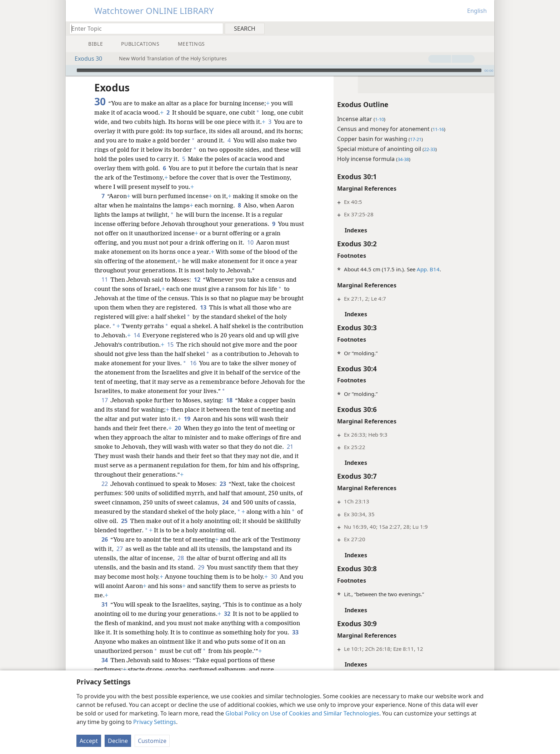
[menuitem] (486, 28)
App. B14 (428, 269)
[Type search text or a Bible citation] (143, 28)
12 (197, 280)
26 (104, 539)
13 (203, 307)
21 (290, 447)
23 (223, 484)
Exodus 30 (85, 59)
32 (227, 614)
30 (274, 577)
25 (124, 521)
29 (201, 567)
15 (170, 345)
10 (250, 242)
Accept (89, 741)
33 (295, 632)
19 (187, 419)
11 (104, 280)
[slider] (279, 70)
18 (229, 400)
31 (104, 604)
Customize (152, 741)
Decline (118, 741)
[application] (280, 70)
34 (104, 660)
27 (119, 549)
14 (137, 335)
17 (104, 400)
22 (104, 484)
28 (181, 558)
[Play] (70, 70)
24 (225, 502)
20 (178, 428)
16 (193, 363)
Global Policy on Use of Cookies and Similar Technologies (302, 713)
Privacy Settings (155, 722)
